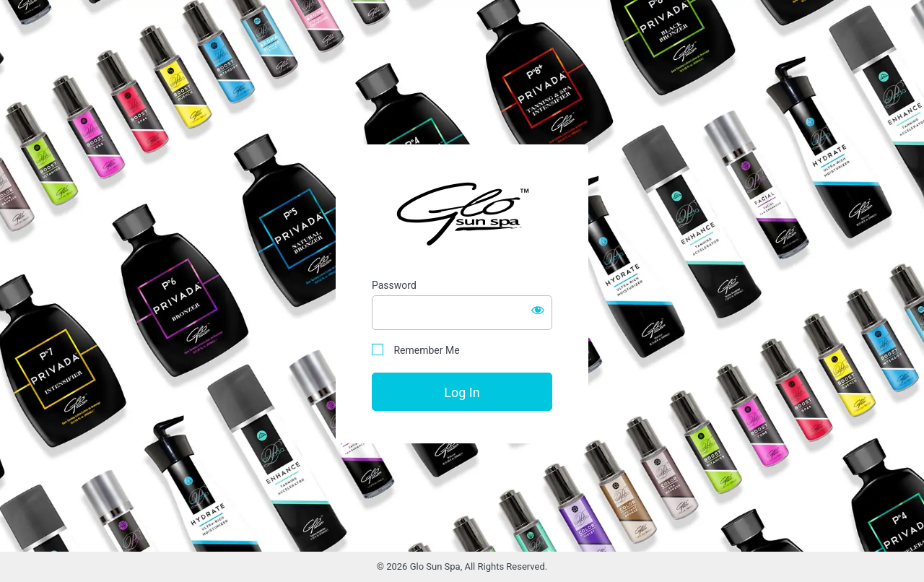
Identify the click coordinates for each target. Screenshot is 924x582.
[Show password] (538, 310)
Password (394, 285)
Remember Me (416, 350)
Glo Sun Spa (462, 213)
